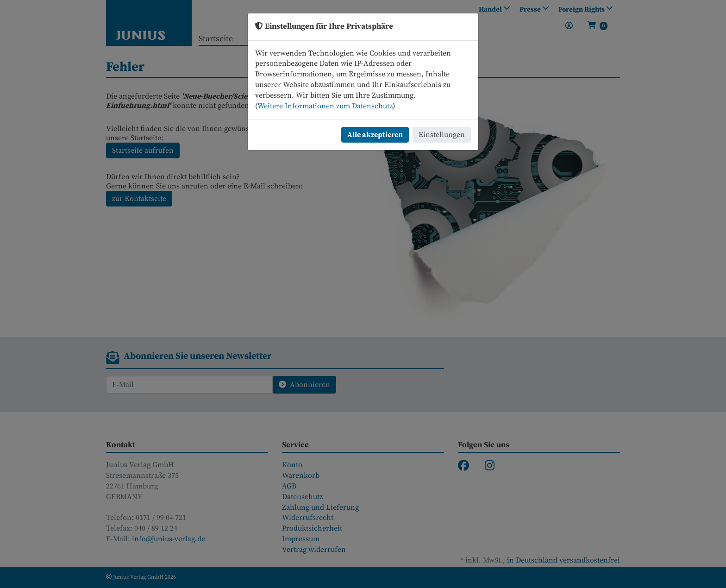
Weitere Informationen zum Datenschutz (325, 106)
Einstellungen (442, 135)
